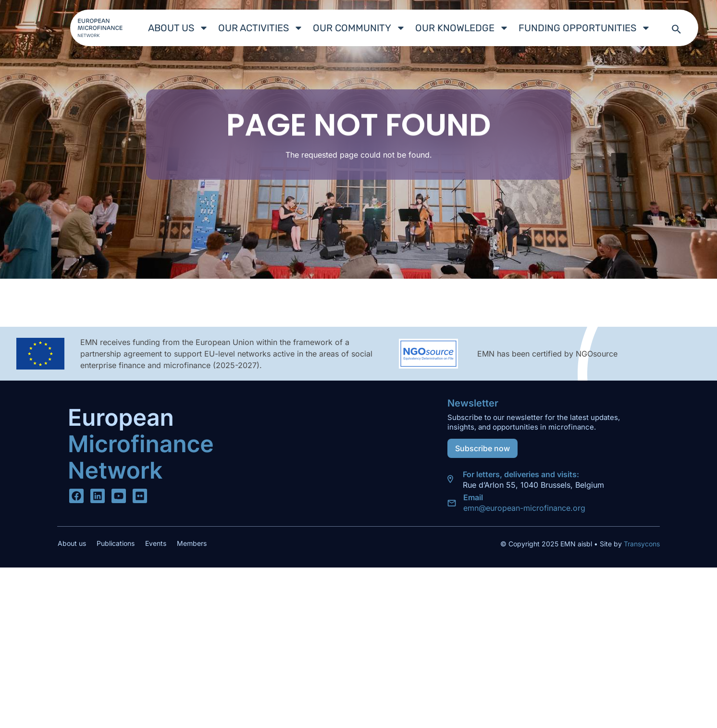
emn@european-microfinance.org (524, 508)
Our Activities (261, 28)
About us (178, 28)
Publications (116, 543)
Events (156, 543)
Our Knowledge (462, 28)
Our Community (359, 28)
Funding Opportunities (585, 28)
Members (192, 543)
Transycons (641, 544)
